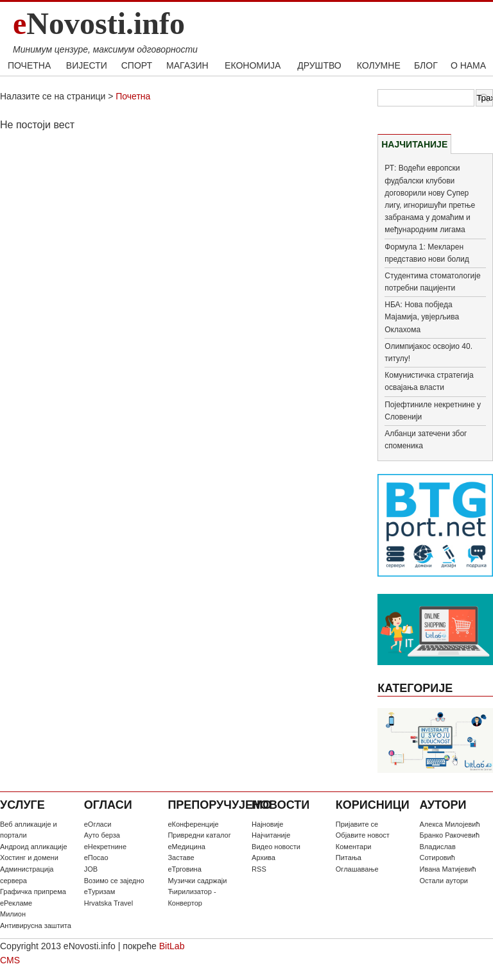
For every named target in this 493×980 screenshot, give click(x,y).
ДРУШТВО (319, 65)
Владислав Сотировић (438, 852)
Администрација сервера (27, 875)
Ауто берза (102, 835)
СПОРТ (137, 65)
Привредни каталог (199, 835)
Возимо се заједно (114, 881)
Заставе (181, 857)
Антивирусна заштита (36, 925)
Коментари (354, 847)
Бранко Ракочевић (450, 835)
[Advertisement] (184, 234)
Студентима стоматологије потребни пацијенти (432, 282)
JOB (91, 869)
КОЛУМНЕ (379, 65)
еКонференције (193, 824)
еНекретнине (105, 847)
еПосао (96, 857)
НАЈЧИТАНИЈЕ (414, 144)
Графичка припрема (33, 891)
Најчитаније (271, 835)
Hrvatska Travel (108, 903)
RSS (259, 869)
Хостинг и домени (29, 857)
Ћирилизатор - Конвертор (192, 897)
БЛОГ (426, 65)
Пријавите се (357, 824)
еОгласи (98, 824)
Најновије (267, 824)
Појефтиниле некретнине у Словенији (433, 411)
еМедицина (186, 847)
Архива (264, 857)
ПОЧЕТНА (29, 65)
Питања (349, 857)
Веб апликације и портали (29, 830)
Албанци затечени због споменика (426, 440)
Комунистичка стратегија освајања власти (429, 381)
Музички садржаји (197, 881)
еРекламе (16, 903)
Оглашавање (357, 869)
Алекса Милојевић (450, 824)
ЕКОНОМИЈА (253, 65)
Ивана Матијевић (448, 869)
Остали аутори (444, 881)
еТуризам (100, 891)
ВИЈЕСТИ (87, 65)
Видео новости (276, 847)
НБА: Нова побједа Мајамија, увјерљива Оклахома (422, 317)
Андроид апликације (34, 847)
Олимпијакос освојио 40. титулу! (428, 352)
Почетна (133, 96)
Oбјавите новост (363, 835)
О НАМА (468, 65)
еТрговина (184, 869)
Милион (13, 914)
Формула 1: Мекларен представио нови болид (427, 253)
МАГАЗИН (187, 65)
